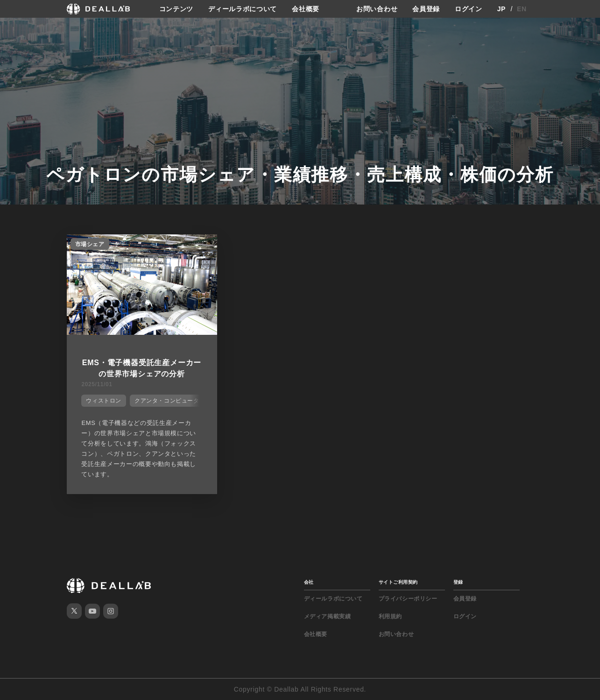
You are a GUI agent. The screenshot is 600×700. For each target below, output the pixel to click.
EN (522, 9)
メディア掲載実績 (328, 616)
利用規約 (390, 616)
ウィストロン (104, 401)
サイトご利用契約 (398, 582)
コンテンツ (176, 9)
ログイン (469, 9)
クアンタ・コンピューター (170, 401)
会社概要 (306, 9)
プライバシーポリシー (408, 599)
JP (502, 9)
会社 (309, 582)
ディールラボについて (243, 9)
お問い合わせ (377, 9)
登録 (458, 582)
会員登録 (426, 9)
